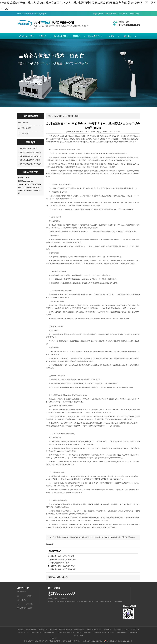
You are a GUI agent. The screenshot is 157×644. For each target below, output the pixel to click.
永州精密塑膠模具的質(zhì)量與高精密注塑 (33, 152)
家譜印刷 (111, 632)
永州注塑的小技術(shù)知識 (28, 148)
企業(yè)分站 (123, 14)
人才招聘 (111, 36)
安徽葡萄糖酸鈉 (79, 630)
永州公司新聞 (23, 123)
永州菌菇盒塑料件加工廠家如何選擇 (63, 559)
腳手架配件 (87, 632)
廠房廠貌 (128, 36)
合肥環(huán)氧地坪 (66, 630)
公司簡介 (43, 36)
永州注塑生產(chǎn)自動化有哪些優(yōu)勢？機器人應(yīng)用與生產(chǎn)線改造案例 (80, 537)
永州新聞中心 (59, 116)
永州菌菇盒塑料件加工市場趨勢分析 (63, 569)
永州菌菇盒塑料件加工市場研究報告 (63, 566)
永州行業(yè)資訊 (25, 128)
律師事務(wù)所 (31, 630)
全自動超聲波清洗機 (99, 632)
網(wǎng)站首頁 (26, 36)
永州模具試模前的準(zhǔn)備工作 (30, 156)
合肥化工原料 (78, 635)
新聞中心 (77, 36)
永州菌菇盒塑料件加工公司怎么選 (62, 556)
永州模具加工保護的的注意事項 (30, 160)
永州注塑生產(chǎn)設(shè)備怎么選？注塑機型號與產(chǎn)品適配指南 (120, 537)
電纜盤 (133, 630)
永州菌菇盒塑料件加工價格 (59, 563)
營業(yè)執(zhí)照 (55, 641)
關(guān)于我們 (98, 14)
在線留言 (29, 608)
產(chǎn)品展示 (60, 36)
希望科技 (77, 641)
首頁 (50, 116)
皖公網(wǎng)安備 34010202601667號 (120, 641)
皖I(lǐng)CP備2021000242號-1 (93, 641)
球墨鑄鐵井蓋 (43, 630)
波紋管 (79, 632)
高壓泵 (127, 630)
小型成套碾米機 (36, 632)
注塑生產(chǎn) (54, 136)
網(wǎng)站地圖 (111, 14)
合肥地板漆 (107, 630)
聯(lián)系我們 (134, 14)
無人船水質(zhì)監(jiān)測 (66, 632)
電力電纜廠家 (118, 630)
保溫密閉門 (53, 630)
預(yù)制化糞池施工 (50, 632)
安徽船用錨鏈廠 (121, 632)
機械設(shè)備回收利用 (94, 630)
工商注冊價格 (133, 632)
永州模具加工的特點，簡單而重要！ (31, 164)
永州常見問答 (23, 133)
